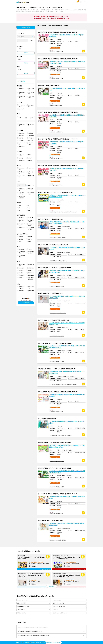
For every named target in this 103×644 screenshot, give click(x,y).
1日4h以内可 (31, 168)
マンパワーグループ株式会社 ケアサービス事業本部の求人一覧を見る (63, 385)
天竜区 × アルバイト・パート (34, 600)
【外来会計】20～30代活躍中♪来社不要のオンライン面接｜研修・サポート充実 (67, 116)
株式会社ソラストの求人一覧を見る (56, 52)
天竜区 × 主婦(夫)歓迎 (34, 613)
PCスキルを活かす (31, 287)
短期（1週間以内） (31, 89)
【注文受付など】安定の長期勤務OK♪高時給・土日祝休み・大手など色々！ (67, 248)
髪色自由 (21, 237)
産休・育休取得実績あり (31, 279)
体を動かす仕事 (22, 173)
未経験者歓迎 (22, 133)
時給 (20, 118)
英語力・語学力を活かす (22, 287)
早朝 (20, 205)
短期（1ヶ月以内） (22, 93)
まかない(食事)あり (22, 265)
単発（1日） (22, 89)
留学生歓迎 (31, 141)
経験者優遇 (21, 291)
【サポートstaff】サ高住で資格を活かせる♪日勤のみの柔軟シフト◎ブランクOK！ (67, 372)
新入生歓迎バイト (31, 106)
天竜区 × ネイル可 (34, 610)
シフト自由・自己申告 (22, 193)
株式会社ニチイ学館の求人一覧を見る (57, 286)
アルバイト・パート (22, 155)
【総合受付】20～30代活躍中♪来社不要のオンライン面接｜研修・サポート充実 (67, 36)
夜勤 (29, 210)
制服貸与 (21, 273)
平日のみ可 (31, 189)
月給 (32, 118)
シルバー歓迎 (22, 141)
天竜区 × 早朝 (69, 610)
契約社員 (21, 158)
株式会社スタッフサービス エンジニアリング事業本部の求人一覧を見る (64, 212)
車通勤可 (30, 249)
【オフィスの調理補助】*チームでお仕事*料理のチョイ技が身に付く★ (67, 89)
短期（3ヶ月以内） (31, 93)
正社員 (30, 154)
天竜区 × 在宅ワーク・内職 (69, 603)
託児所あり (21, 278)
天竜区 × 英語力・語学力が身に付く (69, 613)
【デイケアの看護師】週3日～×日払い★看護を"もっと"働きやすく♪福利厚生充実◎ (67, 297)
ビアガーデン (22, 109)
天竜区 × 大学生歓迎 (34, 603)
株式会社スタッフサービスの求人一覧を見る (58, 261)
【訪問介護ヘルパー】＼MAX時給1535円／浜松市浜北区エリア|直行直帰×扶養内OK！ (67, 271)
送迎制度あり (31, 268)
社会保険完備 (22, 275)
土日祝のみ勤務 (22, 190)
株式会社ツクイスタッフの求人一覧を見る (58, 238)
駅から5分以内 (22, 249)
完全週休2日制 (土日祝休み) (22, 197)
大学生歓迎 (21, 136)
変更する (26, 53)
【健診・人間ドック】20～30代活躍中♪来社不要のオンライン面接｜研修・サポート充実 (67, 63)
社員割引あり (31, 273)
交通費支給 (21, 268)
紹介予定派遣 (22, 161)
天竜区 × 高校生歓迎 (69, 600)
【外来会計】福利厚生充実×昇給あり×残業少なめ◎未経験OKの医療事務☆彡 (67, 395)
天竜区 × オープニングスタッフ (34, 606)
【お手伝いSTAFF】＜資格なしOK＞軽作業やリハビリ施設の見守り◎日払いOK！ (67, 324)
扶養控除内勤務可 (22, 169)
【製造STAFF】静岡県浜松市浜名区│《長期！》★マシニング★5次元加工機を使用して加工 (67, 196)
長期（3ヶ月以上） (22, 97)
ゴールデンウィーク (22, 106)
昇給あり (30, 271)
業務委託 (30, 161)
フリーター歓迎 (22, 144)
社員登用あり (31, 275)
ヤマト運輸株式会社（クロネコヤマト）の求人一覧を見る (61, 435)
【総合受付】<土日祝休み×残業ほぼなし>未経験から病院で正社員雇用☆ (67, 498)
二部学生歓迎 (31, 136)
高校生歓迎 (31, 133)
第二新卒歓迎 (22, 147)
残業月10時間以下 (31, 176)
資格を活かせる (31, 291)
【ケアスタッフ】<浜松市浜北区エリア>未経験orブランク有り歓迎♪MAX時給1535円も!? (67, 472)
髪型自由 (30, 237)
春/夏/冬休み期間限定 (31, 97)
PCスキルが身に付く (22, 256)
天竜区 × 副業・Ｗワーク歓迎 (69, 606)
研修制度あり (31, 264)
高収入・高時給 (22, 125)
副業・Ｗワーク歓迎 (31, 144)
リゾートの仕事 (22, 176)
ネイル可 (21, 242)
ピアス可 (30, 239)
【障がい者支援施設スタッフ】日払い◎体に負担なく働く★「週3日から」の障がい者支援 (67, 223)
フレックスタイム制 (31, 193)
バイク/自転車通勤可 (22, 252)
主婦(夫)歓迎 (31, 138)
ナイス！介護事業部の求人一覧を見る (57, 336)
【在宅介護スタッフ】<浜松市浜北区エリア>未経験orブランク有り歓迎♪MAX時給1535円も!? (67, 446)
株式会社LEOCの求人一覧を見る (56, 105)
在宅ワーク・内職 (31, 173)
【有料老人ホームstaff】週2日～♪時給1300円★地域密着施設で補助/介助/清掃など (67, 524)
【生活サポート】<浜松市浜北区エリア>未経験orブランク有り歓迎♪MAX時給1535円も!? (67, 347)
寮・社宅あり (22, 271)
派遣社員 (30, 158)
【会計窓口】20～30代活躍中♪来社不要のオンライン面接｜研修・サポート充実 (67, 169)
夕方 (29, 208)
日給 (26, 118)
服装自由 (21, 239)
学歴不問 (21, 138)
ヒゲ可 (30, 242)
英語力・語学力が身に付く (31, 252)
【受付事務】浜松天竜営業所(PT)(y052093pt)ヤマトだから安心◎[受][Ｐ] (67, 422)
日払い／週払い (31, 125)
